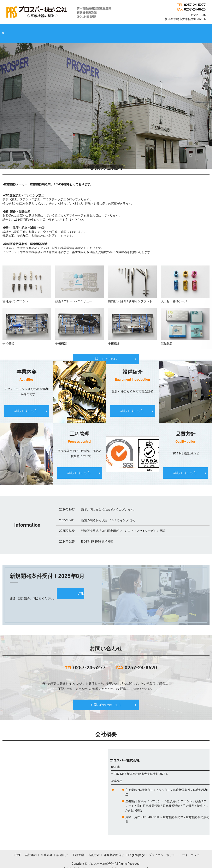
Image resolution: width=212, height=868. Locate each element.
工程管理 (102, 30)
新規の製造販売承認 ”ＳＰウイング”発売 (108, 514)
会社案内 (46, 30)
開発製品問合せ (143, 30)
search (184, 30)
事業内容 (65, 30)
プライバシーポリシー (163, 849)
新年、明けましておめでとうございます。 (109, 503)
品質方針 (120, 30)
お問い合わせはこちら (106, 699)
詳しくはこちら (106, 353)
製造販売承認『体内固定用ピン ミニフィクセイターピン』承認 (123, 524)
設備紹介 (83, 30)
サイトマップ (191, 849)
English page (169, 30)
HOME (29, 30)
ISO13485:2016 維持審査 (97, 535)
